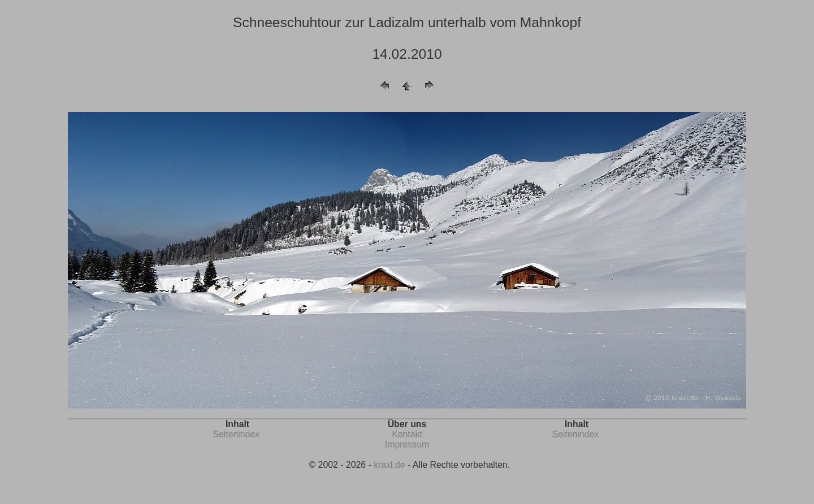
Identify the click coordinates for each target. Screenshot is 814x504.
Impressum (407, 444)
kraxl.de (389, 465)
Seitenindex (236, 434)
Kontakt (407, 434)
